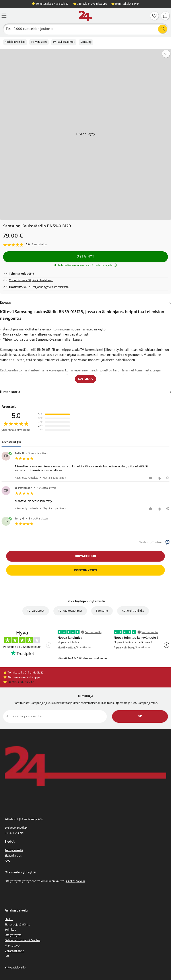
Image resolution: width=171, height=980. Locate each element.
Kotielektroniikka (15, 42)
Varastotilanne (14, 951)
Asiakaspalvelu (75, 881)
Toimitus (10, 930)
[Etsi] (86, 29)
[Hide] (170, 303)
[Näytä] (170, 392)
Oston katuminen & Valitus (22, 940)
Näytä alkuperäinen (54, 478)
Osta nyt (85, 257)
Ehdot (9, 919)
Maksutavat (13, 946)
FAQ (8, 861)
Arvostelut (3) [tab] (11, 442)
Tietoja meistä (14, 850)
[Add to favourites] (166, 54)
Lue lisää (85, 379)
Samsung (86, 42)
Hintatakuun (85, 556)
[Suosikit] (154, 16)
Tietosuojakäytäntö (17, 925)
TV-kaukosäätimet (64, 42)
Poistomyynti (85, 570)
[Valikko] (4, 16)
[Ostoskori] (165, 16)
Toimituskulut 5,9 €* (127, 4)
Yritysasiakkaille (15, 968)
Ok (140, 717)
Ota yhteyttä (13, 935)
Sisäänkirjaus (13, 856)
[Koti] (85, 16)
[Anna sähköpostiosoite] (55, 716)
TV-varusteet (39, 42)
